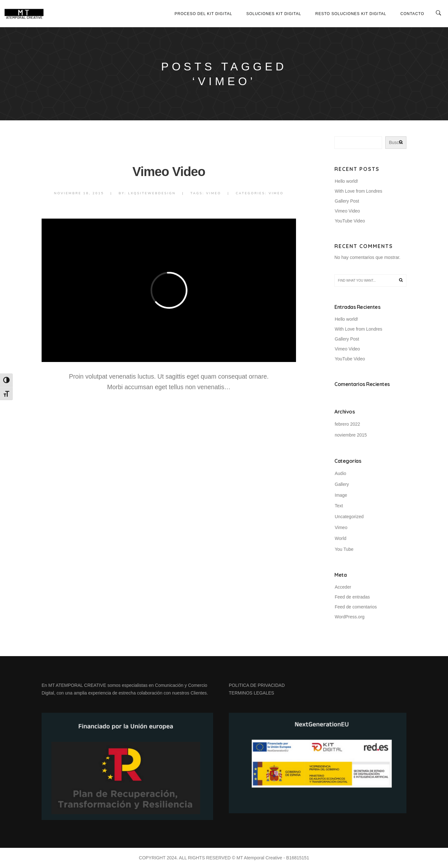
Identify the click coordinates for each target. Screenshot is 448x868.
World (340, 538)
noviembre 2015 (351, 435)
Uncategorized (349, 517)
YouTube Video (350, 221)
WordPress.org (350, 617)
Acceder (343, 587)
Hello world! (346, 181)
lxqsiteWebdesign (152, 193)
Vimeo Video (169, 172)
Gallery (342, 484)
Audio (340, 473)
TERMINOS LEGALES (252, 693)
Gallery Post (347, 201)
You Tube (344, 549)
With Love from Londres (359, 191)
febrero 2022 (347, 424)
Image (341, 495)
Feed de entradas (352, 597)
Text (339, 506)
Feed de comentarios (356, 607)
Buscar (396, 142)
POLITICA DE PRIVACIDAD (257, 685)
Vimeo (214, 193)
